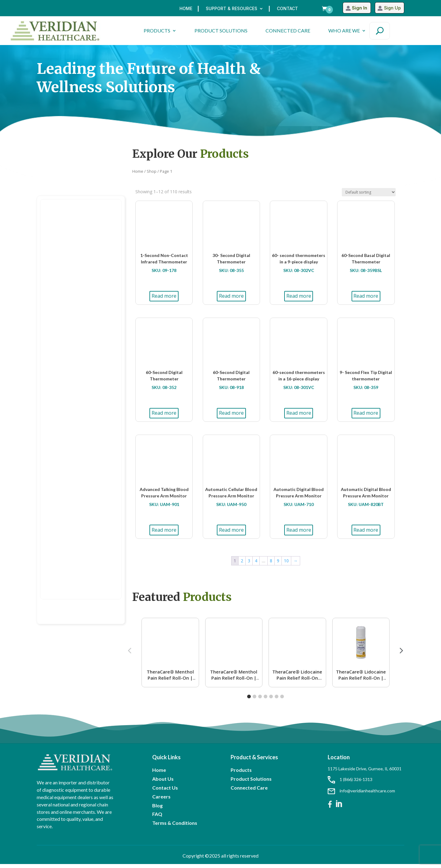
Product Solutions (251, 783)
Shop (152, 175)
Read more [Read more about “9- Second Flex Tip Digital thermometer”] (366, 417)
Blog (157, 809)
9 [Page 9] (278, 565)
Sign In (357, 8)
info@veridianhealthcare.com (361, 795)
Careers (161, 800)
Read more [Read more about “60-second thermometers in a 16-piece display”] (299, 417)
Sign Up (392, 8)
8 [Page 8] (271, 565)
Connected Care (249, 792)
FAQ (157, 818)
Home (186, 9)
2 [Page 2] (242, 565)
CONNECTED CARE (288, 30)
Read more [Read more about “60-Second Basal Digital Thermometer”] (366, 300)
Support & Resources (232, 9)
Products (241, 774)
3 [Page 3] (249, 565)
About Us (163, 783)
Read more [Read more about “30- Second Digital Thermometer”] (231, 300)
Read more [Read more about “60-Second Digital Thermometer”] (164, 417)
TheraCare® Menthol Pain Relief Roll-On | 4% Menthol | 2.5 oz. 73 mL (170, 679)
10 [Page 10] (286, 565)
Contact (287, 9)
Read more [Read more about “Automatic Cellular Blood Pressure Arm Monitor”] (231, 534)
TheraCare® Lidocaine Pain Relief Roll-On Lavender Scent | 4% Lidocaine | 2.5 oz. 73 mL (297, 679)
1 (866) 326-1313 (350, 783)
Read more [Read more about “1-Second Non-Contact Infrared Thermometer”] (164, 300)
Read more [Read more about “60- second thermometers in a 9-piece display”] (299, 300)
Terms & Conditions (175, 827)
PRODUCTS (157, 30)
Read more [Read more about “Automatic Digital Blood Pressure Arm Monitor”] (299, 534)
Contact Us (165, 792)
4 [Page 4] (256, 565)
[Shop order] (369, 196)
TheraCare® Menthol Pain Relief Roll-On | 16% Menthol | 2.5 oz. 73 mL (234, 679)
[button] (401, 655)
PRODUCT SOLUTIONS (221, 30)
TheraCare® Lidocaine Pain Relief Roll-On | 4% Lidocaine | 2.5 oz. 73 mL (361, 679)
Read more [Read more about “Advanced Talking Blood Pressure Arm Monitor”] (164, 534)
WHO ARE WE (344, 30)
